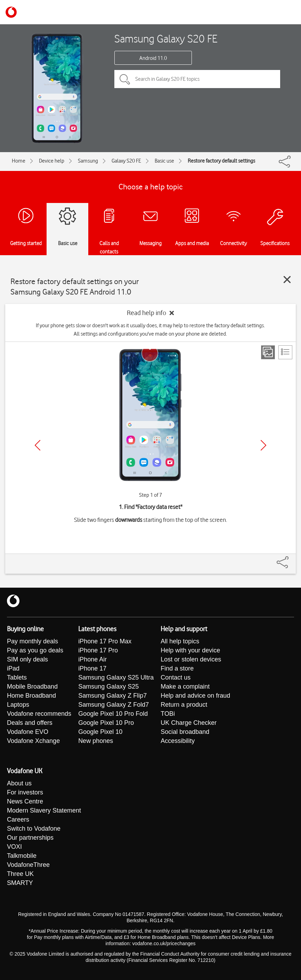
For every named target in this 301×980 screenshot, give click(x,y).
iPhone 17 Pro (98, 650)
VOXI (14, 847)
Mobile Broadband (32, 687)
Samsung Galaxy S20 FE (166, 38)
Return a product (184, 705)
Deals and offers (30, 723)
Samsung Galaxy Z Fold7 (113, 705)
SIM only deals (27, 659)
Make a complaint (185, 687)
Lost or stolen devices (191, 659)
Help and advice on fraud (195, 696)
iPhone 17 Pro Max (105, 641)
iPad (13, 668)
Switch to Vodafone (34, 829)
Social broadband (185, 732)
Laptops (18, 705)
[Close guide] (287, 280)
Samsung (88, 161)
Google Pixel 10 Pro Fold (113, 714)
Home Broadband (31, 696)
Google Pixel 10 (100, 732)
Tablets (17, 677)
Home (19, 161)
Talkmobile (22, 856)
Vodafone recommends (39, 714)
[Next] (263, 445)
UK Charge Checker (189, 723)
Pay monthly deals (32, 641)
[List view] (285, 352)
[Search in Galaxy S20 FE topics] (197, 79)
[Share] (291, 559)
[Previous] (38, 445)
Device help (52, 161)
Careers (18, 820)
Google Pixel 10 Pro (106, 723)
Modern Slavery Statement (44, 810)
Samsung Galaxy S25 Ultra (116, 677)
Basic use (164, 161)
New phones (96, 741)
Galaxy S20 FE (126, 161)
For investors (25, 792)
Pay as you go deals (35, 650)
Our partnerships (30, 838)
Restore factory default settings (221, 161)
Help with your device (190, 650)
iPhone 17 (92, 668)
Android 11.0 (153, 58)
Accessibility (178, 741)
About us (19, 783)
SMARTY (20, 883)
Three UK (20, 874)
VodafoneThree (28, 865)
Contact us (176, 677)
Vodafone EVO (28, 732)
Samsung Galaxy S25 (108, 687)
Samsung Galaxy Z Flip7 (112, 696)
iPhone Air (92, 659)
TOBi (168, 714)
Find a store (177, 668)
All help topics (180, 641)
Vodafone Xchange (33, 741)
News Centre (25, 801)
